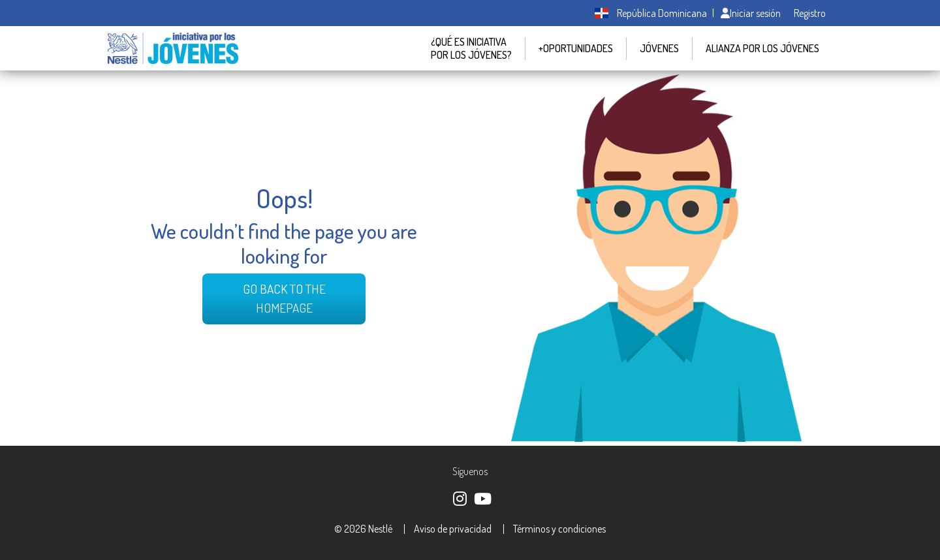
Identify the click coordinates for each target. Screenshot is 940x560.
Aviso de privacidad (453, 529)
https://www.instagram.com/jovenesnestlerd (459, 497)
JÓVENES (659, 48)
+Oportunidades (576, 48)
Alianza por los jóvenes (762, 48)
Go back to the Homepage (284, 298)
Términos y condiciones (559, 529)
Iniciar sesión (751, 13)
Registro (810, 13)
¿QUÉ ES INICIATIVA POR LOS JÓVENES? (471, 48)
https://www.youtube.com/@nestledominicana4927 (482, 497)
